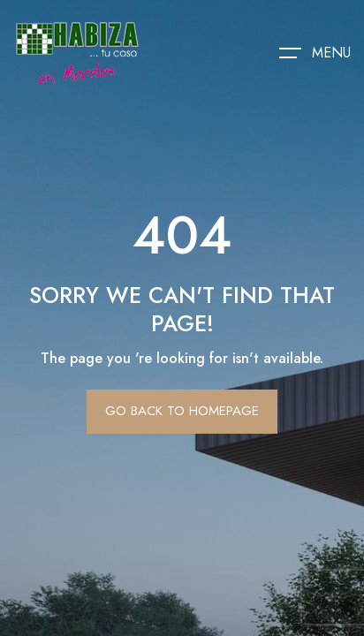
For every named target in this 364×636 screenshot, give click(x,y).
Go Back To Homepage (182, 411)
